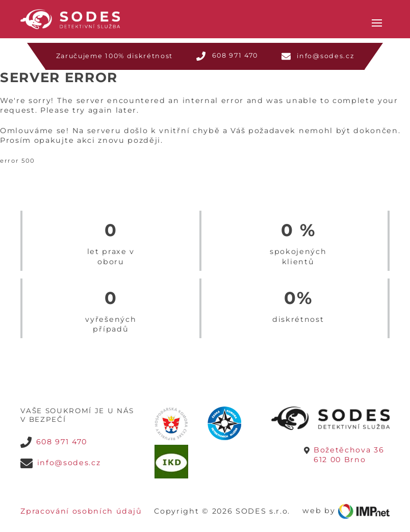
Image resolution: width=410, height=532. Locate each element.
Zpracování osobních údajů (81, 499)
